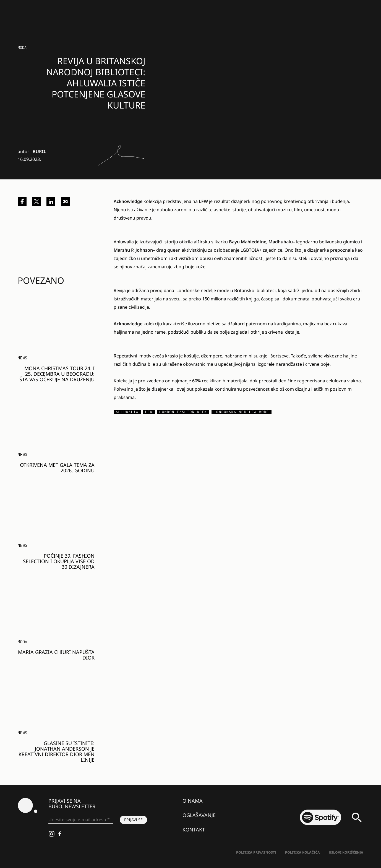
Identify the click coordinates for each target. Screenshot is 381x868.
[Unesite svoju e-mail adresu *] (81, 820)
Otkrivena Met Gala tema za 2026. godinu (57, 468)
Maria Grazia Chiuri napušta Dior (56, 655)
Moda (22, 47)
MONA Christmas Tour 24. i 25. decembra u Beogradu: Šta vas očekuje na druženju (57, 374)
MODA (23, 642)
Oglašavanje (199, 815)
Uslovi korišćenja (346, 852)
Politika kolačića (302, 852)
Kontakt (194, 830)
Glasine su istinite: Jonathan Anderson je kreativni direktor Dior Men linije (57, 751)
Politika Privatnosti (256, 852)
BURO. (39, 151)
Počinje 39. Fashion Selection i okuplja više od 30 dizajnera (59, 561)
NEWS (23, 358)
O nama (193, 801)
